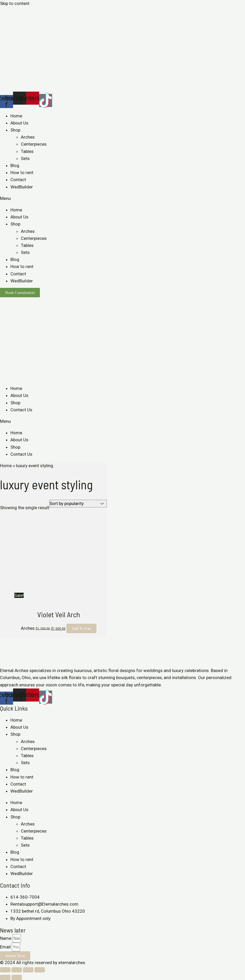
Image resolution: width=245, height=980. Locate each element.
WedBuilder (22, 187)
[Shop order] (78, 504)
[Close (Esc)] (5, 970)
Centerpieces (34, 144)
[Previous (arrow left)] (5, 977)
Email (6, 947)
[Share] (17, 970)
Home (16, 116)
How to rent (22, 173)
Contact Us (21, 410)
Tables (27, 151)
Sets (25, 158)
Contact (18, 180)
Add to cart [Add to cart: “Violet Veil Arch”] (81, 628)
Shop (15, 130)
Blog (15, 165)
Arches (28, 137)
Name (6, 938)
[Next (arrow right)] (17, 977)
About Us (19, 123)
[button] (123, 198)
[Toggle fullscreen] (28, 970)
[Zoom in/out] (40, 970)
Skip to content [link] (15, 3)
